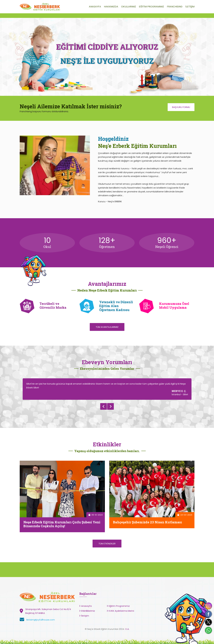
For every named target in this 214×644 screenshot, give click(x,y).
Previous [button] (103, 406)
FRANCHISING (175, 7)
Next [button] (111, 406)
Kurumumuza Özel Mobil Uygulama (174, 306)
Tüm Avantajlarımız (107, 327)
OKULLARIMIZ (129, 7)
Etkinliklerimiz (88, 611)
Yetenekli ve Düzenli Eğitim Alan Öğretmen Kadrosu (116, 306)
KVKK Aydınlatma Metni (121, 611)
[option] (107, 389)
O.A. (127, 629)
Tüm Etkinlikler (107, 544)
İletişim (85, 616)
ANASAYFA (95, 7)
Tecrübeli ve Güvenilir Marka (53, 306)
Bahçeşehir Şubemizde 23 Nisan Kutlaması (148, 522)
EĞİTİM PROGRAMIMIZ (151, 7)
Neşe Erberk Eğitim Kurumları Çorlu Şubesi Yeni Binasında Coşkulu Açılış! (62, 524)
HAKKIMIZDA (111, 7)
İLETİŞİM (190, 7)
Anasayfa (86, 606)
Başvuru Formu (181, 107)
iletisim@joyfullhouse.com (41, 620)
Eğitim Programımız (119, 606)
